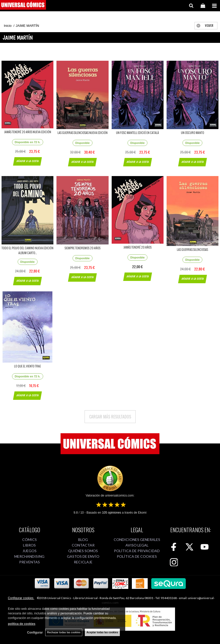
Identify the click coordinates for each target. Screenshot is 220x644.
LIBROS (29, 545)
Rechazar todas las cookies (64, 632)
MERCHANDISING (29, 556)
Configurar (35, 633)
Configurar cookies (21, 598)
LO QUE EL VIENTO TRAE (27, 366)
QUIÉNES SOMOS (83, 551)
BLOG (83, 540)
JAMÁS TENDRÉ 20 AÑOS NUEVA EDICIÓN (28, 132)
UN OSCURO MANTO (193, 133)
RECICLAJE (83, 562)
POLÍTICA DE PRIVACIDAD (137, 551)
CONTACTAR (83, 545)
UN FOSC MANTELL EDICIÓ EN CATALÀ (137, 133)
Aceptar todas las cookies (102, 632)
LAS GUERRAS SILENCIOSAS (192, 249)
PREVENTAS (30, 562)
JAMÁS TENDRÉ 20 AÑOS (137, 247)
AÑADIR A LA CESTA (27, 161)
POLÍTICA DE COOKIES (137, 556)
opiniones (112, 513)
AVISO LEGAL (137, 545)
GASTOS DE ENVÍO (83, 556)
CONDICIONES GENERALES (137, 540)
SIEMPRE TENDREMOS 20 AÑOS (83, 248)
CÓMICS (30, 540)
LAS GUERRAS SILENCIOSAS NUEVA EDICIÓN (83, 133)
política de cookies (22, 624)
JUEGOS (30, 551)
